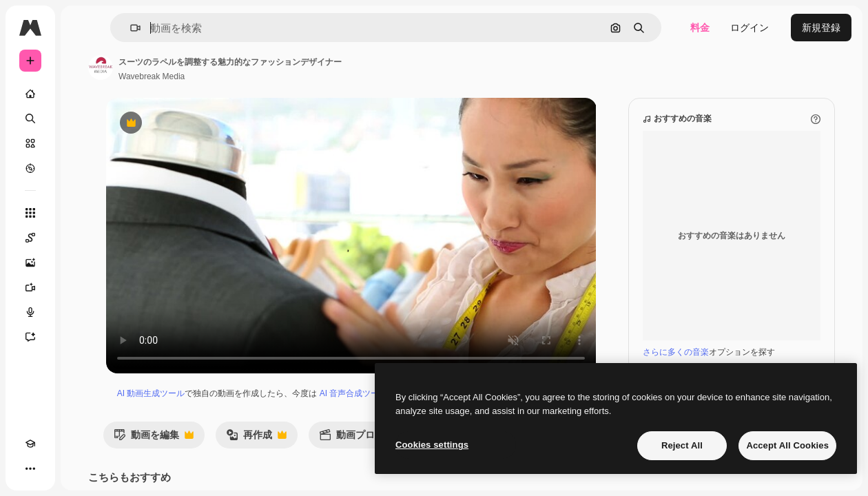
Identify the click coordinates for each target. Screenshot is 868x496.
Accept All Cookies (787, 445)
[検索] (30, 118)
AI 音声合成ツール (354, 393)
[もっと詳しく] (30, 168)
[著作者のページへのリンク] (101, 68)
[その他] (30, 468)
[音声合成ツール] (30, 312)
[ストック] (30, 143)
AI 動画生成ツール (151, 393)
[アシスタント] (30, 337)
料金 (700, 28)
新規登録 (821, 28)
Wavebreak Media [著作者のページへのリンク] (152, 76)
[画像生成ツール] (30, 262)
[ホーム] (30, 94)
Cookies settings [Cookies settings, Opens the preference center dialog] (432, 445)
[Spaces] (30, 238)
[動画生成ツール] (30, 287)
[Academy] (30, 444)
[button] (130, 28)
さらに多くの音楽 (676, 352)
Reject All (682, 445)
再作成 (256, 438)
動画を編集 (154, 438)
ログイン (750, 28)
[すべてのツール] (30, 213)
